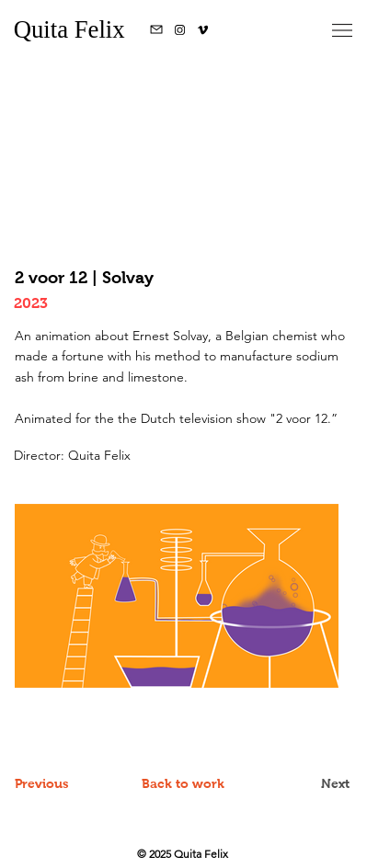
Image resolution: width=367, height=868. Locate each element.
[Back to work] (184, 783)
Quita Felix (73, 29)
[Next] (304, 783)
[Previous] (61, 783)
